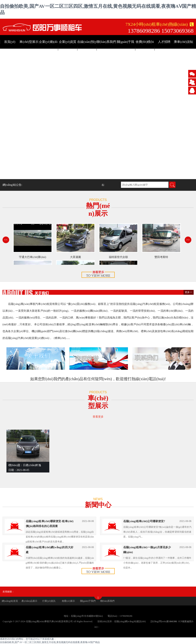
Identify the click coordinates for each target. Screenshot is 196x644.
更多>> (189, 292)
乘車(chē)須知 (183, 42)
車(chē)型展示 (29, 42)
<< (6, 240)
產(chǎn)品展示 (29, 601)
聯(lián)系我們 (106, 42)
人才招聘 (164, 42)
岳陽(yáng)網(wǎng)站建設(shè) (130, 621)
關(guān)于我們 (88, 601)
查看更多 (98, 417)
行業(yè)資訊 (49, 601)
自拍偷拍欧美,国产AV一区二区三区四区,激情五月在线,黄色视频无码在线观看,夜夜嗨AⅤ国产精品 (50, 642)
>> (188, 240)
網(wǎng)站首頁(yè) (10, 603)
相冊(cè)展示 (68, 601)
